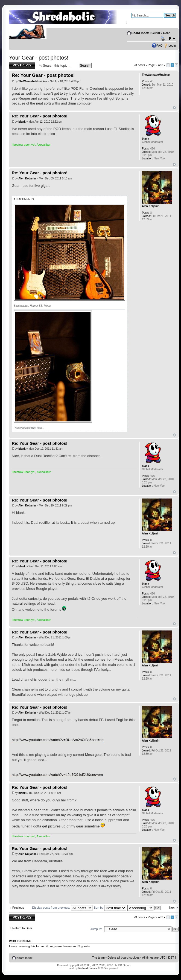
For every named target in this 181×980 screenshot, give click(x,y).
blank (22, 122)
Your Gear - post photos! (39, 58)
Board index (140, 33)
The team (98, 958)
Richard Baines (88, 968)
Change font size (172, 39)
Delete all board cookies (123, 958)
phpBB (77, 965)
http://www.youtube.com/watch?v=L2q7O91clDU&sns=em (57, 775)
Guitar (156, 33)
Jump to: (96, 929)
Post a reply (22, 65)
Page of (155, 65)
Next (172, 908)
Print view (164, 39)
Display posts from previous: (62, 908)
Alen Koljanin (27, 178)
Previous (18, 908)
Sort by (110, 908)
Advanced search (164, 19)
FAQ (159, 46)
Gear (166, 33)
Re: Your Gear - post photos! (43, 75)
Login (172, 46)
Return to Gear (22, 928)
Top (174, 108)
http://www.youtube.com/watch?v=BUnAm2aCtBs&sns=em (58, 740)
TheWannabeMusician (33, 81)
